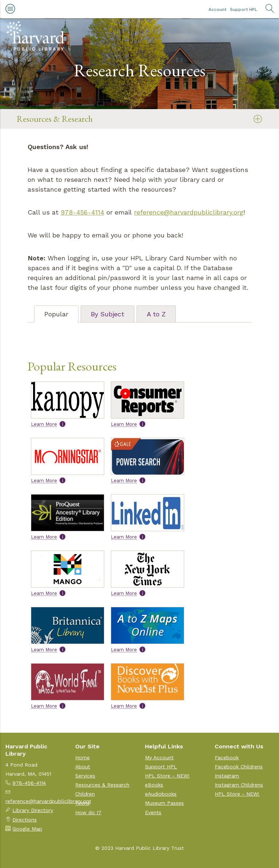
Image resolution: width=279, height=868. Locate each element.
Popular (56, 314)
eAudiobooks (161, 794)
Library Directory (33, 810)
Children (85, 794)
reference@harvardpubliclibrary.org (189, 212)
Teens (82, 803)
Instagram (227, 776)
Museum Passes (164, 803)
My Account (159, 757)
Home (82, 757)
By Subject (108, 314)
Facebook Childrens (239, 767)
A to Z (156, 314)
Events (153, 812)
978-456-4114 (82, 212)
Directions (25, 820)
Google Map (27, 829)
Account (217, 9)
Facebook (227, 757)
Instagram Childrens (239, 785)
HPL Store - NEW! (167, 776)
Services (85, 776)
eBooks (154, 785)
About (83, 767)
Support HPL (244, 9)
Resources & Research (55, 119)
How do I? (88, 812)
